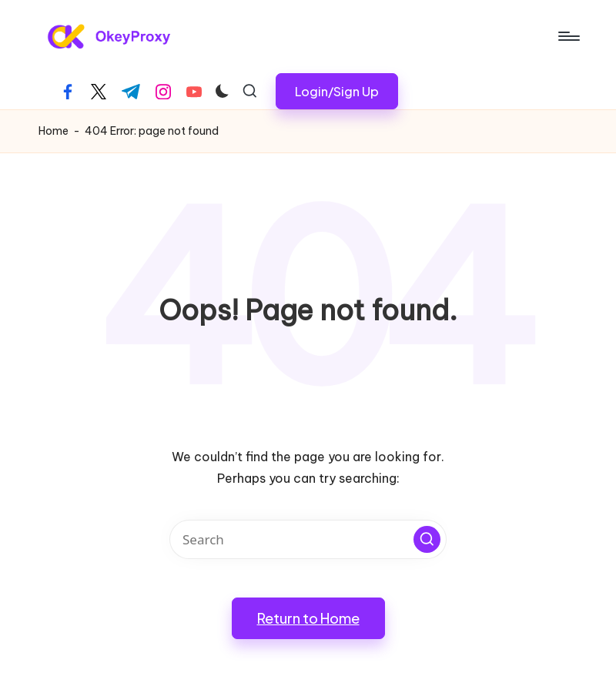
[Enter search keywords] (308, 539)
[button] (337, 91)
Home (54, 131)
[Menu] (568, 36)
